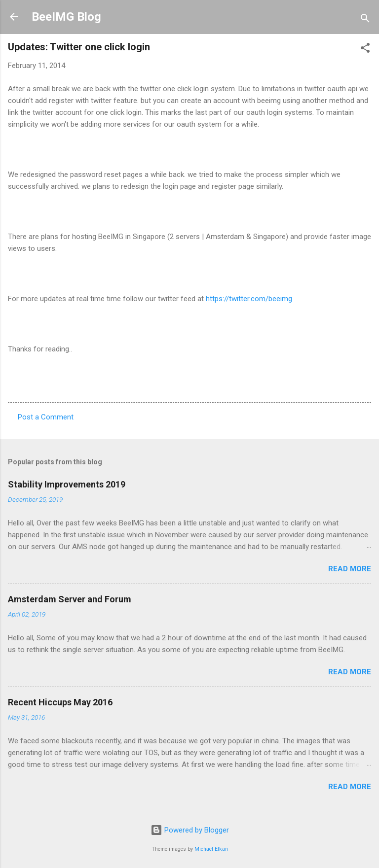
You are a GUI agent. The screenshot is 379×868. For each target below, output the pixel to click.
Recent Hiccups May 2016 (60, 702)
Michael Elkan (211, 849)
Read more (350, 569)
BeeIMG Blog (66, 17)
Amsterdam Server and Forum (70, 599)
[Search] (365, 20)
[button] (365, 50)
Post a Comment (46, 417)
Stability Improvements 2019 (67, 484)
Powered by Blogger (190, 830)
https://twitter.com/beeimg (249, 299)
